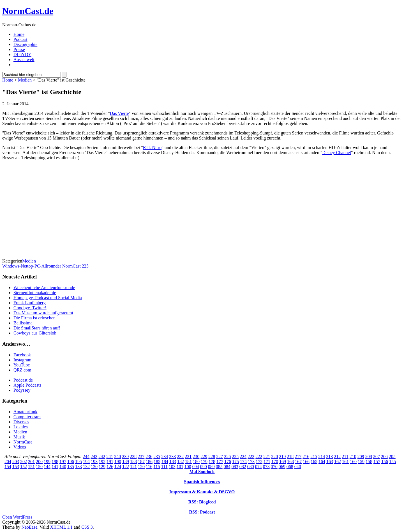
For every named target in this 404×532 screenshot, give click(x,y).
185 (157, 462)
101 (180, 467)
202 (24, 462)
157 (377, 462)
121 (133, 467)
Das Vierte (119, 113)
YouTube (22, 365)
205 (392, 457)
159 (361, 462)
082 (243, 467)
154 (8, 467)
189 (126, 462)
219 (282, 457)
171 (267, 462)
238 (133, 457)
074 (258, 467)
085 (219, 467)
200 (39, 462)
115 (157, 467)
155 (393, 462)
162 (338, 462)
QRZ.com (22, 370)
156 (385, 462)
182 (181, 462)
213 (329, 457)
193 (94, 462)
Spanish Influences (202, 482)
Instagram (22, 360)
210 (353, 457)
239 (125, 457)
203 (16, 462)
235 (157, 457)
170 (275, 462)
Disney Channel (337, 153)
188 (133, 462)
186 (149, 462)
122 (126, 467)
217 (298, 457)
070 (274, 467)
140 (63, 467)
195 (79, 462)
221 (267, 457)
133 (79, 467)
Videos (20, 447)
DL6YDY (22, 54)
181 (188, 462)
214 (322, 457)
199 (47, 462)
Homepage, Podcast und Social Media (48, 298)
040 (298, 467)
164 (322, 462)
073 (266, 467)
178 (212, 462)
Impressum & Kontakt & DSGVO (202, 492)
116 (149, 467)
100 (188, 467)
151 (31, 467)
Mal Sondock (202, 472)
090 (204, 467)
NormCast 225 (75, 266)
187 (141, 462)
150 (39, 467)
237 (141, 457)
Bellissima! (24, 323)
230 (196, 457)
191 (110, 462)
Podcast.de (23, 380)
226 (227, 457)
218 (290, 457)
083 (235, 467)
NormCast (23, 442)
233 (172, 457)
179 (204, 462)
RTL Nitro (152, 147)
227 (220, 457)
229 (204, 457)
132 (86, 467)
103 (172, 467)
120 (141, 467)
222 (259, 457)
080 (251, 467)
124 (118, 467)
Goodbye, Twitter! (30, 308)
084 (227, 467)
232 (180, 457)
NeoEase (29, 527)
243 (94, 457)
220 (274, 457)
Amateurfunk (25, 412)
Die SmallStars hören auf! (37, 328)
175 (236, 462)
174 (243, 462)
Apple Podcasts (27, 385)
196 (71, 462)
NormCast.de (28, 11)
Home (19, 34)
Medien (25, 80)
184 (165, 462)
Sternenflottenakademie (35, 293)
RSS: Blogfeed (202, 502)
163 (330, 462)
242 (102, 457)
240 (117, 457)
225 (235, 457)
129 (102, 467)
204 (8, 462)
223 (251, 457)
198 (55, 462)
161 (345, 462)
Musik (19, 437)
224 (243, 457)
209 (361, 457)
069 (282, 467)
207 (377, 457)
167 (298, 462)
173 (251, 462)
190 (118, 462)
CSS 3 (87, 527)
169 (283, 462)
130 (94, 467)
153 (16, 467)
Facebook (22, 355)
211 (345, 457)
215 (314, 457)
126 (110, 467)
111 (164, 467)
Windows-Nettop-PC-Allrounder (32, 266)
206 (384, 457)
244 (86, 457)
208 (369, 457)
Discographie (25, 44)
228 (212, 457)
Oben (7, 517)
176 (228, 462)
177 (220, 462)
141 (55, 467)
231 (188, 457)
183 (173, 462)
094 (196, 467)
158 (369, 462)
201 (31, 462)
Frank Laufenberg (30, 303)
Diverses (21, 422)
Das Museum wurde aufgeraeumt (43, 313)
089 (211, 467)
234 (165, 457)
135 (71, 467)
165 (314, 462)
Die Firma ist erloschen (34, 318)
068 (290, 467)
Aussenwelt (24, 60)
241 (110, 457)
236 (149, 457)
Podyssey (22, 390)
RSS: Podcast (202, 512)
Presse (19, 49)
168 (290, 462)
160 (353, 462)
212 (337, 457)
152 (24, 467)
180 (196, 462)
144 (47, 467)
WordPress (23, 517)
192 (102, 462)
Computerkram (27, 417)
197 (63, 462)
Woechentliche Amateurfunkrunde (44, 288)
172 (259, 462)
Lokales (21, 427)
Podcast (20, 39)
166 (306, 462)
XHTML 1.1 (61, 527)
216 (306, 457)
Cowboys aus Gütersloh (35, 333)
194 (86, 462)
